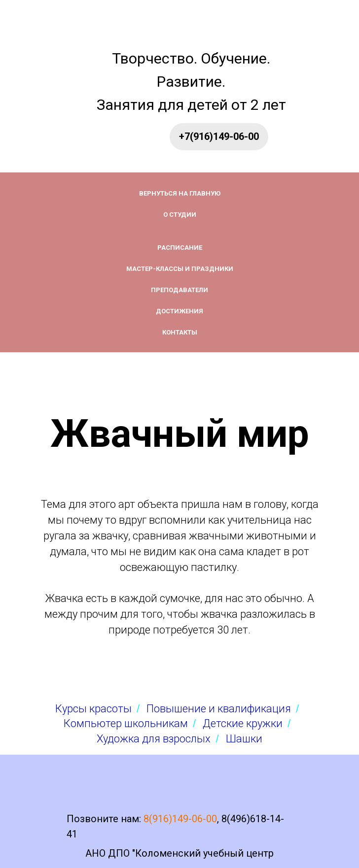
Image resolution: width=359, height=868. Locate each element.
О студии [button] (180, 215)
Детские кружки (243, 723)
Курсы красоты (93, 709)
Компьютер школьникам (126, 723)
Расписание (180, 248)
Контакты (180, 332)
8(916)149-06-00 (180, 819)
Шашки (244, 739)
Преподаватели (179, 290)
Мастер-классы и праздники (180, 269)
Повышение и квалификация (219, 709)
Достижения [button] (179, 311)
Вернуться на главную (180, 193)
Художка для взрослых (154, 739)
